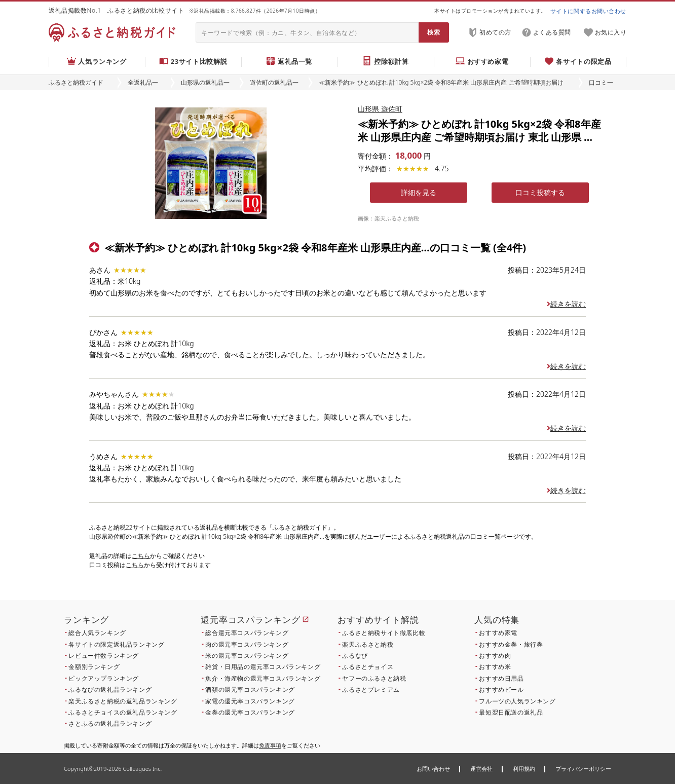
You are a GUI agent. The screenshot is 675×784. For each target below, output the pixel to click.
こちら (141, 556)
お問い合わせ (433, 769)
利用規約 (524, 769)
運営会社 (481, 769)
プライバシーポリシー (583, 769)
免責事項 (270, 745)
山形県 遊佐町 (380, 109)
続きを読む (566, 304)
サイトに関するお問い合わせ (588, 11)
